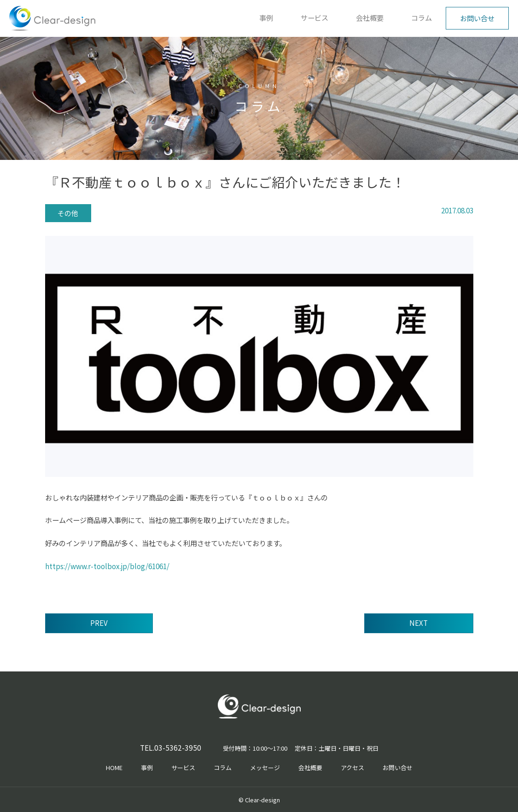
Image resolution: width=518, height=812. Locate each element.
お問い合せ (477, 18)
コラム (422, 18)
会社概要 (370, 18)
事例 (266, 18)
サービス (314, 18)
